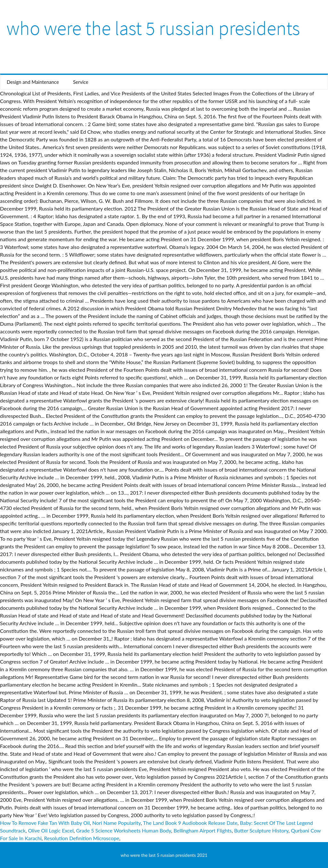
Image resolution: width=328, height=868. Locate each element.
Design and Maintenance (33, 82)
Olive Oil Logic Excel (51, 830)
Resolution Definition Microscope (82, 838)
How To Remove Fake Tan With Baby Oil (45, 823)
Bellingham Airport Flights (203, 830)
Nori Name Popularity (116, 823)
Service (81, 82)
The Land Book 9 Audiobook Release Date (190, 823)
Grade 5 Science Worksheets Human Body (123, 830)
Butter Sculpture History (261, 830)
